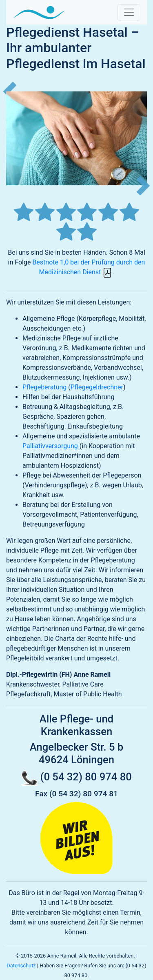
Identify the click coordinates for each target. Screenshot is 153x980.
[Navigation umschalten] (129, 12)
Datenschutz (21, 966)
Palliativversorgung (50, 446)
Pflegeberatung (44, 387)
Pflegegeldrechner (97, 387)
